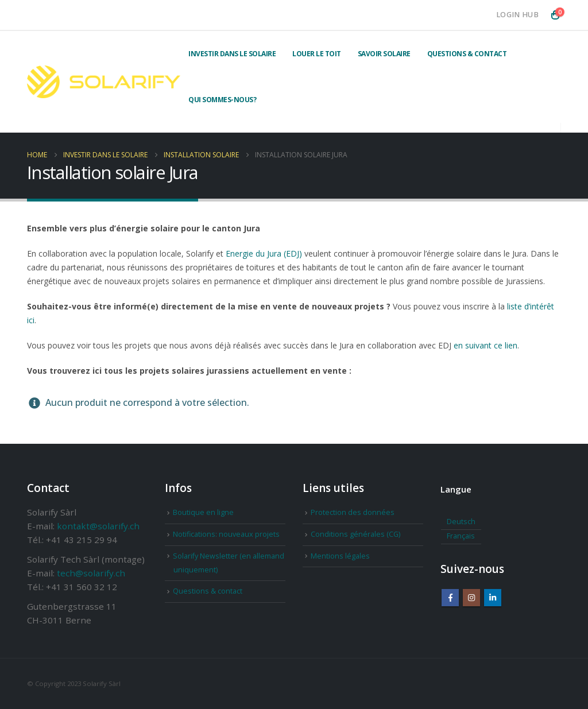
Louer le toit (317, 54)
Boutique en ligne (203, 512)
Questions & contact (467, 54)
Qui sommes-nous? (222, 100)
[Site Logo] (104, 82)
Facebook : (450, 598)
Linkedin (493, 598)
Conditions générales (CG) (355, 534)
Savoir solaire (384, 54)
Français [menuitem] (461, 536)
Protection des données (353, 512)
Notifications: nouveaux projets (226, 534)
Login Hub (517, 15)
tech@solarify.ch (91, 573)
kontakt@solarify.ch (98, 526)
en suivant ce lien (486, 345)
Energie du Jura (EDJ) (264, 253)
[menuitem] (461, 522)
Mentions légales (340, 556)
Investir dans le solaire (232, 54)
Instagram (471, 598)
